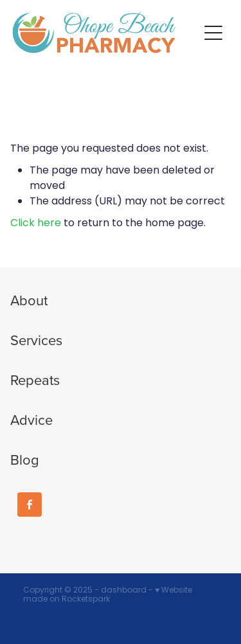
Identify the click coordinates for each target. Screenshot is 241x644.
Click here (36, 224)
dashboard (124, 591)
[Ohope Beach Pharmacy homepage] (105, 33)
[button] (213, 33)
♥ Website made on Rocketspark (108, 595)
